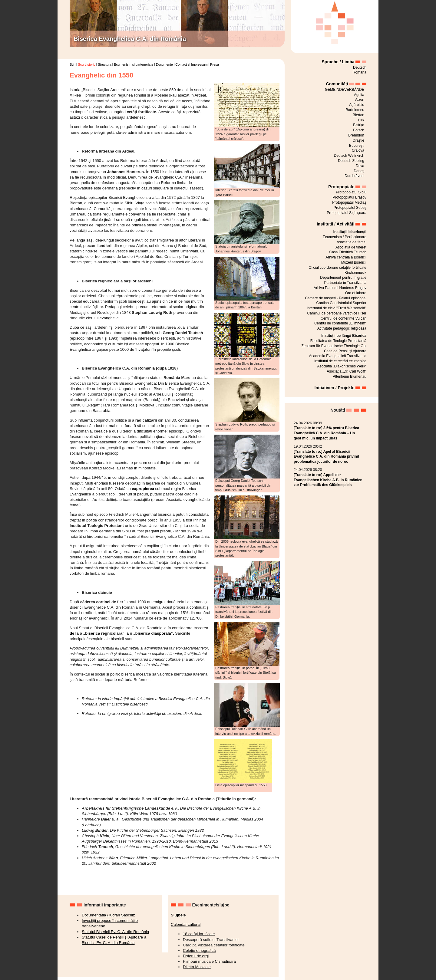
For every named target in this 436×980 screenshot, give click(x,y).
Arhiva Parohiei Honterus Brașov (340, 288)
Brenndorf (356, 135)
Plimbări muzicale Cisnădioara (209, 961)
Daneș (359, 171)
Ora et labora (356, 293)
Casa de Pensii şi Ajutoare (345, 351)
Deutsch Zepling (351, 161)
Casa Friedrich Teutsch (348, 252)
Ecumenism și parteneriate (134, 64)
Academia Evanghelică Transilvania (338, 356)
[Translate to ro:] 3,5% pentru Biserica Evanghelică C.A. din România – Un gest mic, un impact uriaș (326, 433)
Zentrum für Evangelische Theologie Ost (334, 346)
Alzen (360, 100)
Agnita (359, 95)
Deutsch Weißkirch (349, 156)
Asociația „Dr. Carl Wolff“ (347, 371)
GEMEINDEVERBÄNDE (345, 90)
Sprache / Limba (338, 62)
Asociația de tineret (351, 247)
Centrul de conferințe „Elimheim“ (340, 323)
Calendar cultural (186, 924)
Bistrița (359, 125)
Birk (361, 120)
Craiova (358, 150)
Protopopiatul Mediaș (349, 202)
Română (360, 72)
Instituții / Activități (336, 224)
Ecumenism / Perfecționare (345, 237)
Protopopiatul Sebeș (350, 208)
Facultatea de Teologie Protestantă (338, 341)
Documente (164, 64)
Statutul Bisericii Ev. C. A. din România (115, 932)
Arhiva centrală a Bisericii (346, 257)
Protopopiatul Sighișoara (347, 213)
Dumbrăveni (354, 176)
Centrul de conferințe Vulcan (344, 318)
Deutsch (360, 67)
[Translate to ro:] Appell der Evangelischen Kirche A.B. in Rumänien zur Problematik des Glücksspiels (328, 480)
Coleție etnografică (199, 950)
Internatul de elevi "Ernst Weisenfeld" (337, 308)
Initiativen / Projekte (334, 388)
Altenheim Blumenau (350, 377)
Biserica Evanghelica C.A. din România (130, 39)
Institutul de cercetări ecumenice (340, 361)
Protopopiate (341, 187)
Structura (105, 64)
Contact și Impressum (191, 64)
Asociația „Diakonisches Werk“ (342, 366)
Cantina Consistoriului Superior (341, 303)
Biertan (358, 115)
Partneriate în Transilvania (345, 283)
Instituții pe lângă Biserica (344, 336)
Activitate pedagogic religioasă (342, 328)
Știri (73, 64)
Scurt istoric (86, 64)
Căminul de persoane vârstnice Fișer (337, 313)
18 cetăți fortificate (199, 934)
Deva (360, 166)
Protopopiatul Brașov (350, 197)
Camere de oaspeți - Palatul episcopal (336, 298)
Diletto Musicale (197, 967)
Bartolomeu (355, 110)
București (357, 146)
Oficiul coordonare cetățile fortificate (337, 268)
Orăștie (358, 140)
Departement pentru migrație (343, 278)
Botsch (359, 130)
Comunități (337, 84)
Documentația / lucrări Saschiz (108, 915)
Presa (215, 64)
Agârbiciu (357, 105)
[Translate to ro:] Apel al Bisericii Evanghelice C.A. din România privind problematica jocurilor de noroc (326, 457)
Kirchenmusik (355, 273)
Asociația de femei (352, 242)
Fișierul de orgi (196, 956)
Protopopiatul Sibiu (351, 192)
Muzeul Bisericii (354, 262)
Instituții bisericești (350, 232)
